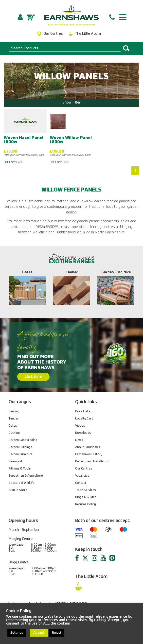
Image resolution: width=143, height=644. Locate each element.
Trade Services (86, 490)
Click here (33, 377)
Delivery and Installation (92, 462)
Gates (13, 426)
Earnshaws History (89, 454)
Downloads (83, 433)
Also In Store (18, 490)
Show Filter (71, 103)
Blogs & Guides (86, 497)
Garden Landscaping (23, 440)
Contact (81, 483)
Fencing (14, 412)
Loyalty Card (84, 419)
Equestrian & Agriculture (26, 476)
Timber (14, 419)
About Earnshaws (88, 447)
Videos (80, 426)
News (79, 440)
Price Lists (83, 412)
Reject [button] (57, 633)
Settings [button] (17, 633)
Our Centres (84, 469)
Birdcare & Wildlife (21, 483)
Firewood (15, 462)
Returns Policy (86, 505)
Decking (14, 433)
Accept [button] (39, 633)
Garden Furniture (21, 454)
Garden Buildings (20, 447)
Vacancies (82, 476)
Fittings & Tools (20, 469)
